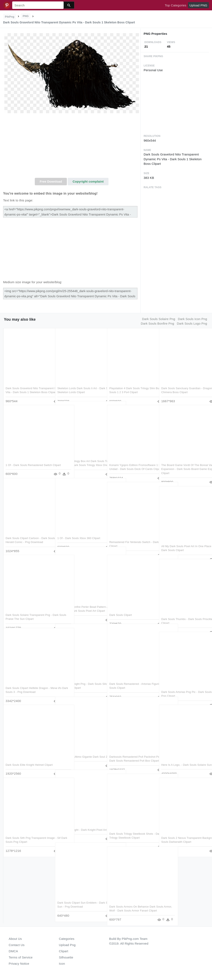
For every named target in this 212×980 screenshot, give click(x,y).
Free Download (51, 181)
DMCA (13, 951)
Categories (67, 939)
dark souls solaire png (159, 319)
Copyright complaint (88, 181)
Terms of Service (21, 957)
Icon (62, 964)
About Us (15, 939)
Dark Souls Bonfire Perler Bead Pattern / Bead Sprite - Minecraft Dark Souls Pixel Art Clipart (77, 602)
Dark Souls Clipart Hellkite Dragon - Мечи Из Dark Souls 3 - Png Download (28, 683)
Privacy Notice (19, 964)
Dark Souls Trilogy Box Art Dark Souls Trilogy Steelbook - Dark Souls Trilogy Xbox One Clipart (80, 456)
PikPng (10, 17)
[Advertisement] (72, 147)
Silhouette (66, 957)
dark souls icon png (192, 319)
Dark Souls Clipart (121, 606)
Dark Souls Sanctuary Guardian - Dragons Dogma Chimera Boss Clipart (182, 384)
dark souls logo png (192, 323)
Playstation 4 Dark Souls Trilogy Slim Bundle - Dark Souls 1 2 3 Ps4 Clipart (132, 384)
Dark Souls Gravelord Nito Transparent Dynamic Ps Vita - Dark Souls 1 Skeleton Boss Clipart (28, 384)
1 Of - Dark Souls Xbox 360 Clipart (79, 529)
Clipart (64, 951)
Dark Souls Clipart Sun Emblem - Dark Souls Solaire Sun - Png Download (78, 898)
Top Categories (176, 5)
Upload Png (67, 945)
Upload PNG (198, 5)
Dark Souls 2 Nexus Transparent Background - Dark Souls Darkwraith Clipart (184, 833)
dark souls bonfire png (157, 323)
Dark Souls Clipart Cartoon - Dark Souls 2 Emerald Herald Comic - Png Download (28, 533)
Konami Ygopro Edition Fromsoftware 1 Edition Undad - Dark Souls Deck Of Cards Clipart (130, 460)
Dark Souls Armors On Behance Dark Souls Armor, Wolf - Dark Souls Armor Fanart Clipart (132, 902)
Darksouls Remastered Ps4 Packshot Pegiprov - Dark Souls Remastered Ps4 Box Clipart (129, 752)
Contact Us (17, 945)
